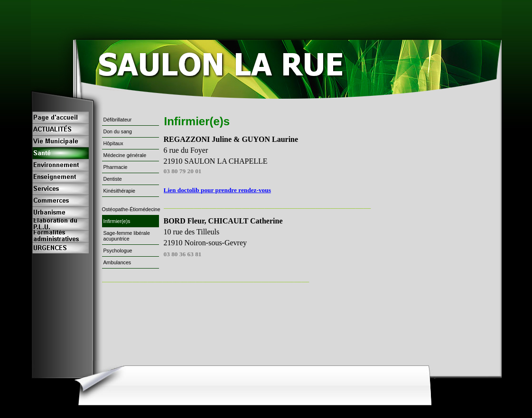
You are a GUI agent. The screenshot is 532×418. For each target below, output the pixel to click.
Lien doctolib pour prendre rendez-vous (217, 190)
